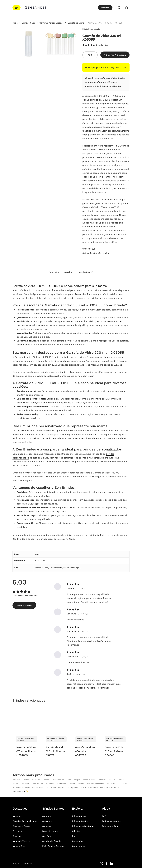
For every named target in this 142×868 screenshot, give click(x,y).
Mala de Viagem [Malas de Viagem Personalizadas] (74, 780)
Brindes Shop (29, 23)
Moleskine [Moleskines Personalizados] (102, 780)
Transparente (56, 568)
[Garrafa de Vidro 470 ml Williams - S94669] (27, 719)
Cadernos (62, 784)
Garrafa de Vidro (76, 23)
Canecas (47, 826)
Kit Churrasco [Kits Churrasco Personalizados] (113, 784)
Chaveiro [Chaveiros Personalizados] (36, 780)
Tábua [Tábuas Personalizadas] (124, 784)
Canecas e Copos (21, 826)
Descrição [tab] (54, 272)
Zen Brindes (22, 431)
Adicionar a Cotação (115, 55)
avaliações (102, 45)
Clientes (76, 831)
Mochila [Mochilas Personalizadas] (26, 780)
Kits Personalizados (95, 784)
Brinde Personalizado (91, 29)
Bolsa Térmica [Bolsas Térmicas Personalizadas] (58, 780)
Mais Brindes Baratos (53, 846)
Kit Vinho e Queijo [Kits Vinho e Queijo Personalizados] (21, 787)
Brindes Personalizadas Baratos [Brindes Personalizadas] (104, 787)
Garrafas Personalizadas (51, 23)
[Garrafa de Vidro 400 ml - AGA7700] (86, 719)
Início (15, 23)
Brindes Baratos (80, 821)
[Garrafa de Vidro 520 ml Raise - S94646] (115, 719)
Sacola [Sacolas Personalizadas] (112, 780)
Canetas (46, 816)
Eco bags (17, 831)
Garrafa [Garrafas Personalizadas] (81, 784)
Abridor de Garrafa (52, 841)
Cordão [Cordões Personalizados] (46, 780)
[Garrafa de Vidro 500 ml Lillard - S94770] (56, 719)
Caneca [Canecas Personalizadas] (121, 780)
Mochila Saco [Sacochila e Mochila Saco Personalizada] (89, 780)
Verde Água (75, 568)
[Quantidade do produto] (90, 55)
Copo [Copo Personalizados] (15, 784)
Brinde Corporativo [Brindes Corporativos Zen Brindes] (59, 787)
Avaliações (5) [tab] (86, 272)
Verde (66, 568)
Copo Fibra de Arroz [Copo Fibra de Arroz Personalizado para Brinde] (79, 787)
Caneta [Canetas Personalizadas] (72, 784)
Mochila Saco (19, 846)
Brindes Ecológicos (40, 787)
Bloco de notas (50, 831)
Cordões (46, 836)
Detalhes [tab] (69, 272)
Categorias (78, 841)
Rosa (46, 568)
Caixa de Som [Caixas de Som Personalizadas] (38, 784)
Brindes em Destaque (83, 826)
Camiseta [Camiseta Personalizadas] (25, 784)
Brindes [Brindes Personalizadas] (16, 780)
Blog (74, 836)
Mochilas (17, 816)
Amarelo (39, 568)
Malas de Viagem (21, 841)
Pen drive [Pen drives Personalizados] (50, 784)
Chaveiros (47, 821)
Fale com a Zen (110, 826)
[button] (17, 8)
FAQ (104, 816)
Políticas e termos (111, 821)
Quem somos (79, 846)
